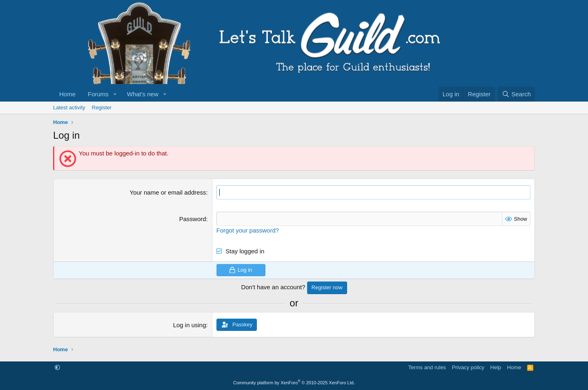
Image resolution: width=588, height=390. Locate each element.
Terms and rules (427, 367)
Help (496, 367)
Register (102, 107)
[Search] (516, 94)
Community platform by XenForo (294, 383)
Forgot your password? (248, 230)
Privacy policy (468, 367)
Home (67, 94)
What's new (143, 94)
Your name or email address (168, 192)
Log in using (190, 325)
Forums (98, 94)
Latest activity (69, 107)
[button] (115, 94)
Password (193, 219)
